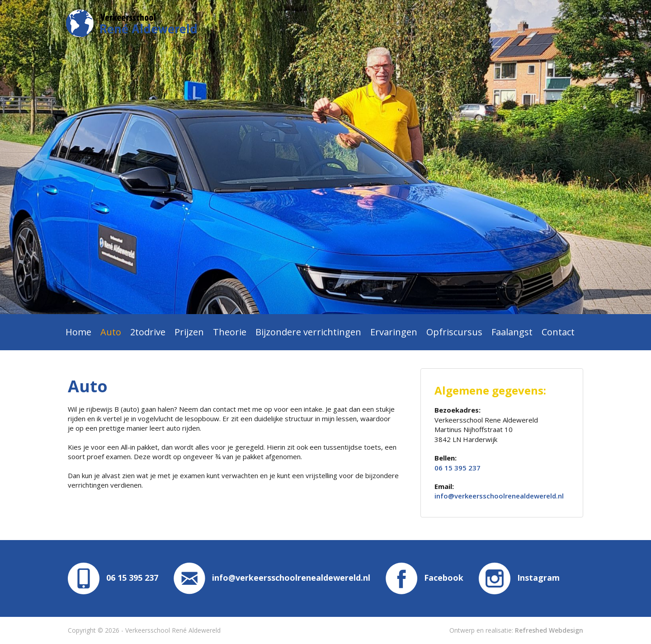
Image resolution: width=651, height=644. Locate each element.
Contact (558, 332)
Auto (111, 332)
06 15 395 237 (458, 468)
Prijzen (189, 332)
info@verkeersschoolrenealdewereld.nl (499, 496)
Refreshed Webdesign (549, 630)
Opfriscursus (454, 332)
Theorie (230, 332)
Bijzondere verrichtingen (308, 332)
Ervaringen (394, 332)
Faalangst (512, 332)
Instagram (519, 578)
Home (78, 332)
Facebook (425, 578)
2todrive (148, 332)
